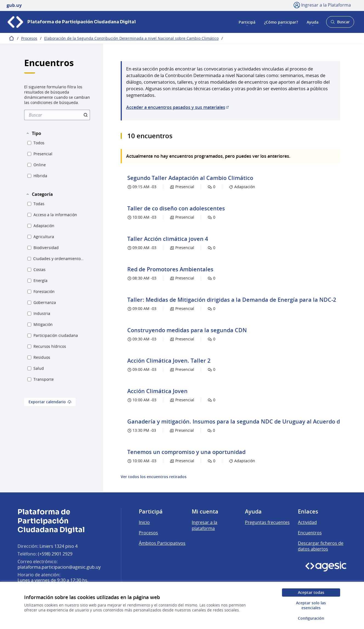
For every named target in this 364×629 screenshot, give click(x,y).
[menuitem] (57, 115)
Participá (247, 22)
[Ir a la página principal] (71, 22)
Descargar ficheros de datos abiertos (321, 546)
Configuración (311, 618)
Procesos (29, 38)
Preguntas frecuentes (267, 522)
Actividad (307, 522)
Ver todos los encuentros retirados (154, 477)
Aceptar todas (311, 592)
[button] (33, 133)
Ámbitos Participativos (162, 543)
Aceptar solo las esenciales (311, 605)
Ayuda (313, 22)
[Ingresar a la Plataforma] (322, 5)
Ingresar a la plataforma (204, 525)
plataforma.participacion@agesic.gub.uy (59, 567)
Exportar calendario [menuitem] (50, 402)
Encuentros (310, 533)
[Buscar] (57, 115)
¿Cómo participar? (281, 22)
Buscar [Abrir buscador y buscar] (340, 23)
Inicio (144, 522)
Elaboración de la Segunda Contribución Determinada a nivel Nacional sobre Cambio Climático (131, 38)
